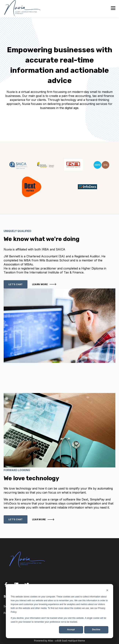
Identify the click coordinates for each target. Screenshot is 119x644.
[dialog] (59, 611)
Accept (71, 630)
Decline (96, 630)
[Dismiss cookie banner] (107, 591)
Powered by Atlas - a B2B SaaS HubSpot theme (59, 641)
